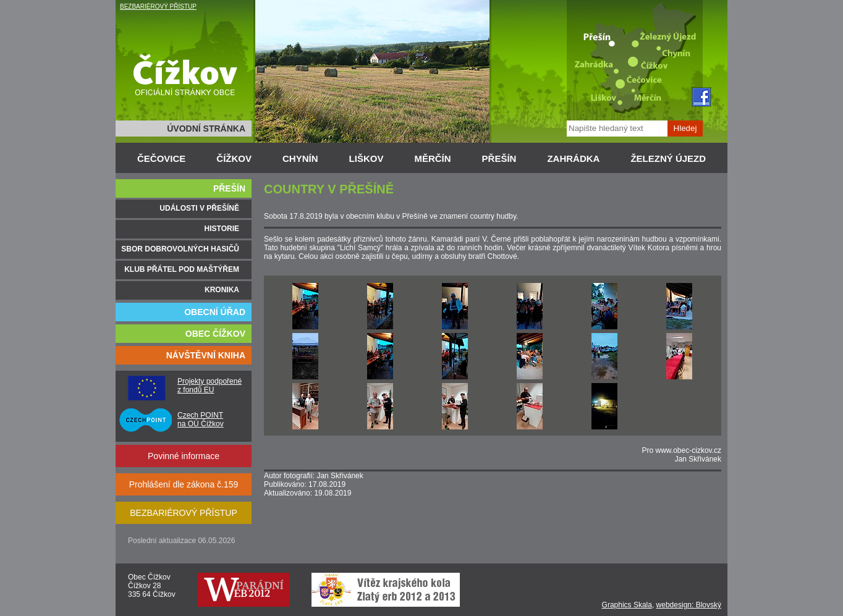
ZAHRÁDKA (573, 158)
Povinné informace (184, 456)
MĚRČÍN (432, 158)
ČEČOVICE (161, 158)
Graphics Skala (627, 605)
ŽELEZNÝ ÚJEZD (668, 158)
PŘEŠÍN (499, 158)
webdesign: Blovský (689, 605)
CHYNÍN (300, 158)
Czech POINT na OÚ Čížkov (201, 420)
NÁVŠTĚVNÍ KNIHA (206, 355)
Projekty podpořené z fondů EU (210, 386)
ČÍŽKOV (234, 158)
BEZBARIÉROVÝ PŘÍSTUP (158, 6)
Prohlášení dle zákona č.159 (184, 484)
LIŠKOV (366, 158)
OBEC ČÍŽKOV (215, 334)
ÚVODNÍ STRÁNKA (206, 129)
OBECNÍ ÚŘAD (215, 312)
